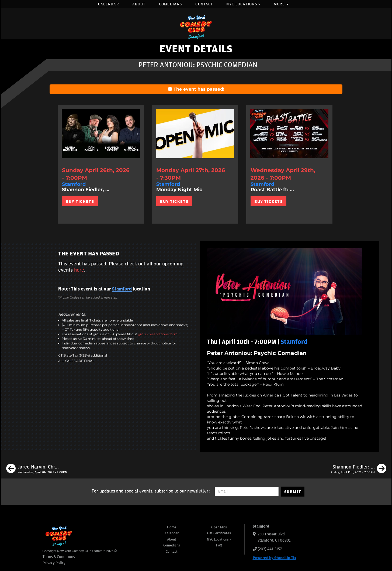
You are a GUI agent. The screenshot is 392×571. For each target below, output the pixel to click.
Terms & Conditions (59, 557)
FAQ (219, 545)
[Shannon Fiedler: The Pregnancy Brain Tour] (359, 469)
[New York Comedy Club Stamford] (196, 27)
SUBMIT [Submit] (293, 492)
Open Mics (219, 527)
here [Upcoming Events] (79, 270)
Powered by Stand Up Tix (275, 558)
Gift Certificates (219, 533)
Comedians (171, 4)
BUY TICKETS (80, 201)
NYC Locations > (243, 4)
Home (172, 527)
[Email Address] (247, 491)
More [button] (281, 4)
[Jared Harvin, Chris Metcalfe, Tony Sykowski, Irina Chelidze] (37, 469)
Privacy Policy (54, 563)
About (139, 4)
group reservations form (158, 334)
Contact (204, 4)
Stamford (122, 289)
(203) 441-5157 (270, 549)
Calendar (108, 4)
